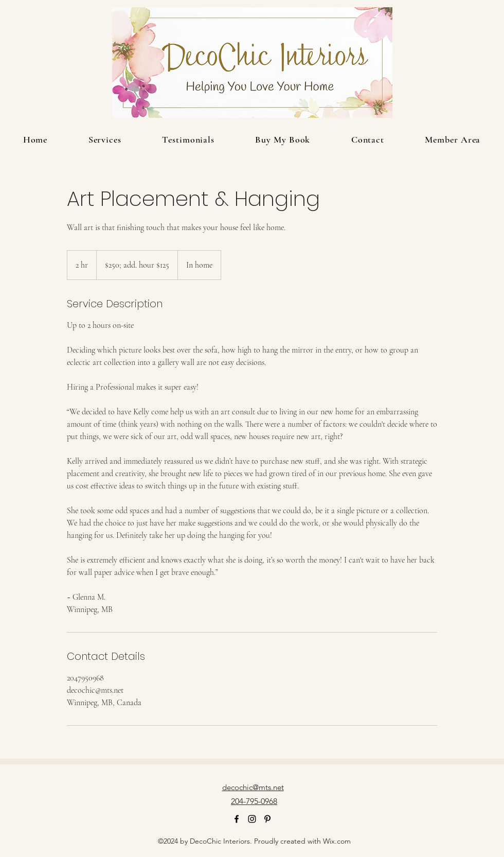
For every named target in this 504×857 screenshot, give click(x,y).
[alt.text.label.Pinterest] (267, 819)
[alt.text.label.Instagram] (252, 819)
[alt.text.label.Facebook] (237, 819)
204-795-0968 (254, 801)
